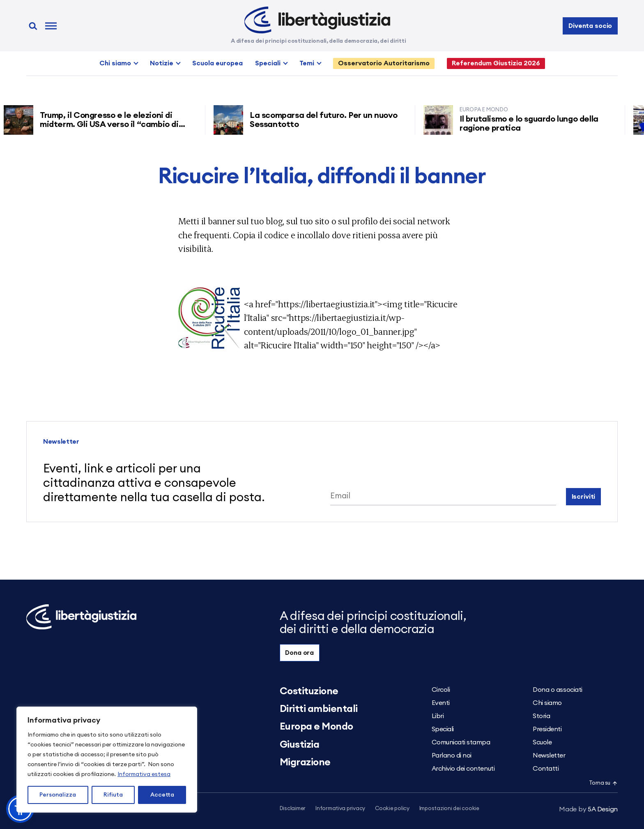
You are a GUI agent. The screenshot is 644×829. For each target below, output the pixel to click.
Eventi (441, 703)
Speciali (268, 63)
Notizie (162, 63)
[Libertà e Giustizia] (317, 20)
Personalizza (58, 795)
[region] (107, 760)
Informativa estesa (144, 774)
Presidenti (547, 729)
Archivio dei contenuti (463, 769)
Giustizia (300, 745)
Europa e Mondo (316, 727)
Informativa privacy (340, 809)
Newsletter (549, 755)
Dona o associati (557, 690)
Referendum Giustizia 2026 (496, 63)
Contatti (546, 769)
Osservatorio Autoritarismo (384, 63)
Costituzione (309, 691)
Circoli (441, 690)
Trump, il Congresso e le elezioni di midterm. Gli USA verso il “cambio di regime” (112, 124)
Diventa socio (590, 26)
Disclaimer (293, 809)
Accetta (162, 795)
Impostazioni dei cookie (449, 809)
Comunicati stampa (461, 742)
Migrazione (305, 762)
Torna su (603, 783)
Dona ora (299, 653)
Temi (307, 63)
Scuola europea (217, 63)
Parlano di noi (452, 755)
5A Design (588, 809)
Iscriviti (584, 497)
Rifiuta (113, 795)
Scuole (542, 742)
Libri (438, 716)
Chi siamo (115, 63)
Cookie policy (392, 809)
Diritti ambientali (319, 709)
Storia (541, 716)
